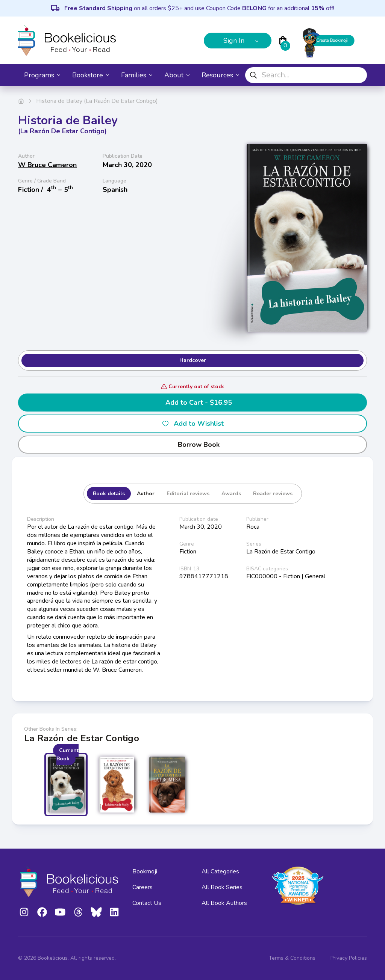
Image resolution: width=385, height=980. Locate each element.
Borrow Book (193, 445)
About (177, 75)
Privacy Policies (349, 958)
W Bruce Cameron (47, 165)
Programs (42, 75)
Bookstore (91, 75)
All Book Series (222, 887)
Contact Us (147, 903)
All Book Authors (224, 903)
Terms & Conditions (292, 958)
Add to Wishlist (193, 424)
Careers (142, 887)
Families (137, 75)
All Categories (220, 871)
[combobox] (306, 75)
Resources (220, 75)
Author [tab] (146, 494)
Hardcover (193, 360)
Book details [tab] (109, 494)
